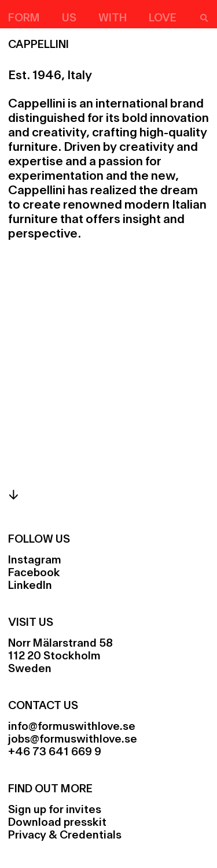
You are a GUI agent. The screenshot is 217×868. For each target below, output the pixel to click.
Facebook (34, 573)
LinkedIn (30, 586)
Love (163, 18)
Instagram (35, 561)
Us (69, 18)
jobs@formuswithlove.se (73, 740)
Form (24, 18)
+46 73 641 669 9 (55, 752)
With (113, 18)
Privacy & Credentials (65, 836)
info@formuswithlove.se (72, 727)
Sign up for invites (55, 810)
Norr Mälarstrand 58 (60, 644)
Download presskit (57, 823)
